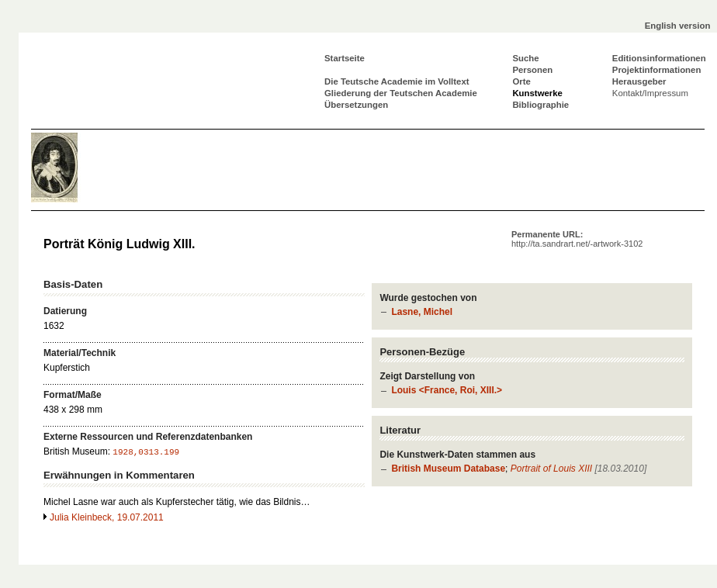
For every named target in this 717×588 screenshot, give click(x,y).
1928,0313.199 (146, 452)
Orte (521, 81)
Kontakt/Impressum (650, 93)
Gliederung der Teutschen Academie (401, 93)
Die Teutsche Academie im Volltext (397, 81)
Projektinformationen (657, 70)
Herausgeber (639, 81)
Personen (532, 70)
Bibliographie (540, 105)
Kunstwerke (537, 93)
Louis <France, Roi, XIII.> (447, 390)
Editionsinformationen (659, 58)
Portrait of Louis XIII (551, 469)
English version (678, 26)
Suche (525, 58)
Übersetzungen (356, 105)
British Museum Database (448, 469)
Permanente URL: (577, 239)
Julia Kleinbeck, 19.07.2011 (107, 517)
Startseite (345, 58)
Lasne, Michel (422, 312)
